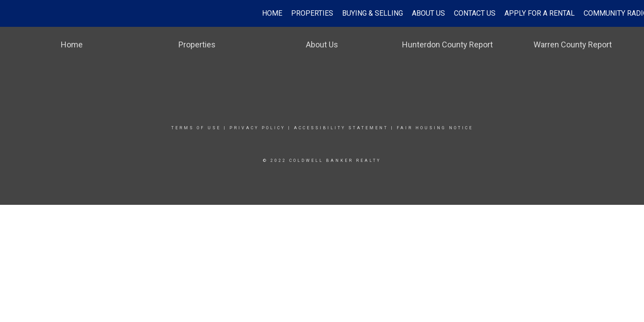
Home (272, 13)
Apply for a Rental (540, 13)
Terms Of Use (196, 128)
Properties (312, 13)
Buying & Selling (373, 13)
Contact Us (475, 13)
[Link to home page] (11, 13)
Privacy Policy (257, 128)
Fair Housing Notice (435, 128)
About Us (428, 13)
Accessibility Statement (341, 128)
